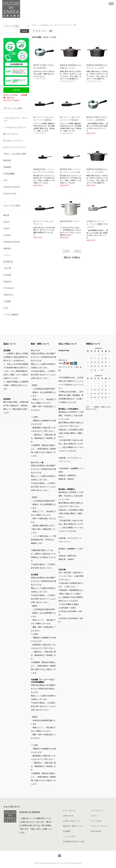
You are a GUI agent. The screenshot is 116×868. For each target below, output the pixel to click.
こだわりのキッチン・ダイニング (51, 25)
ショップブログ (69, 836)
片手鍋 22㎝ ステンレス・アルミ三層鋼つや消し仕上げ (97, 224)
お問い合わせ (68, 816)
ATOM (98, 831)
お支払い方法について (72, 821)
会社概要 (67, 831)
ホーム (35, 25)
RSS (93, 831)
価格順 (46, 37)
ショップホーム (69, 811)
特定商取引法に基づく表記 (74, 842)
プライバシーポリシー (100, 826)
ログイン (94, 816)
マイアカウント (97, 811)
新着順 (54, 37)
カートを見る (96, 821)
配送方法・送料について (73, 826)
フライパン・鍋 (70, 25)
